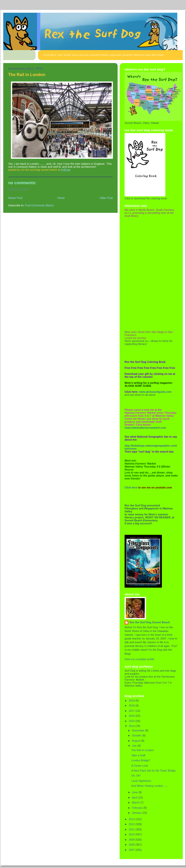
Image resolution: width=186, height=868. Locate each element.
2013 (132, 819)
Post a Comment (18, 189)
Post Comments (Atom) (39, 205)
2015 (132, 721)
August (137, 741)
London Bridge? (141, 760)
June (135, 792)
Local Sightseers (141, 781)
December (139, 730)
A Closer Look (140, 766)
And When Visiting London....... (150, 786)
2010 (132, 834)
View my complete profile (139, 659)
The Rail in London (143, 750)
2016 (132, 716)
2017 (132, 711)
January (137, 813)
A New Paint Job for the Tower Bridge (153, 771)
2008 (132, 845)
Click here (131, 487)
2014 (132, 726)
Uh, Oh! (136, 776)
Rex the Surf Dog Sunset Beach (150, 622)
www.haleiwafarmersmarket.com (145, 428)
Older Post (106, 198)
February (138, 808)
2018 (132, 706)
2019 (132, 701)
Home (61, 198)
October (137, 735)
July (135, 746)
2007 (132, 850)
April (135, 797)
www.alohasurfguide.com (155, 392)
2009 (132, 840)
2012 (132, 824)
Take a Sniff (138, 755)
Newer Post (15, 198)
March (136, 802)
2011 (132, 829)
